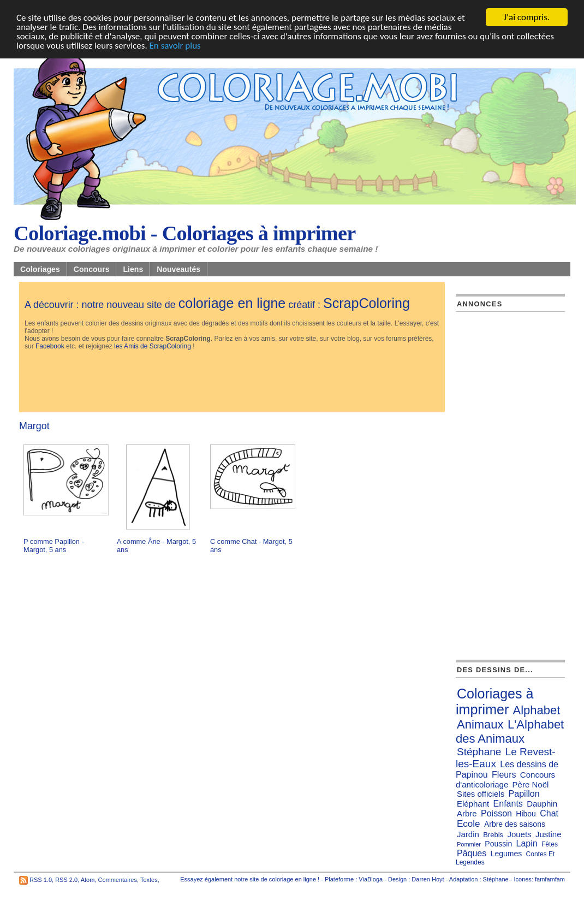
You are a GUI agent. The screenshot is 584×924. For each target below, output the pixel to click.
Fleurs (504, 775)
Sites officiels (481, 794)
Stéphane (479, 752)
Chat (549, 813)
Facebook (50, 346)
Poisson (496, 813)
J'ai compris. (527, 17)
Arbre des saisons (515, 824)
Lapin (527, 843)
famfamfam (550, 879)
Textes (149, 880)
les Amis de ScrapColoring (153, 346)
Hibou (526, 814)
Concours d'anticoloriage (505, 780)
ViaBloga (371, 879)
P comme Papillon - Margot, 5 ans (54, 546)
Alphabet (537, 710)
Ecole (469, 824)
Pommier (469, 844)
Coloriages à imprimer (494, 701)
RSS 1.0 (41, 880)
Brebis (493, 835)
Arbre (467, 813)
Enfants (508, 804)
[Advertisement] (223, 382)
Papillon (524, 794)
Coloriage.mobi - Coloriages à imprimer (185, 233)
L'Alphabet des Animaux (510, 731)
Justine (549, 834)
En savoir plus (175, 45)
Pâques (472, 853)
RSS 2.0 (66, 880)
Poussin (498, 844)
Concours (92, 269)
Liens (133, 269)
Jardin (468, 834)
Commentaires (117, 880)
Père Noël (531, 784)
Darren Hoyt (428, 879)
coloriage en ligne (232, 303)
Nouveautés (178, 269)
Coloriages (40, 269)
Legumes (506, 854)
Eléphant (473, 804)
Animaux (480, 724)
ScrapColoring (367, 303)
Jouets (519, 834)
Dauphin (542, 804)
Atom (88, 880)
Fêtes (550, 844)
